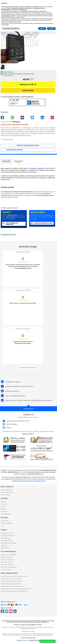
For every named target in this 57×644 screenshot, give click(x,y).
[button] (55, 2)
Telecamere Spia (5, 538)
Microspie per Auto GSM (7, 533)
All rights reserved (22, 640)
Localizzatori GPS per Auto (8, 536)
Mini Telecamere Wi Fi (7, 562)
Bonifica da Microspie (7, 490)
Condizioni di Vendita (6, 523)
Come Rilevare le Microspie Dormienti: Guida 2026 (14, 591)
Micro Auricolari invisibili (7, 565)
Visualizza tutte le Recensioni (28, 368)
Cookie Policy (24, 638)
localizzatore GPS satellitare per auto (44, 192)
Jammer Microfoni (6, 570)
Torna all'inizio (29, 409)
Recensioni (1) (19, 162)
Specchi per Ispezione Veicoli (9, 567)
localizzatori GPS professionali (9, 197)
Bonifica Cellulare (5, 495)
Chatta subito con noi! (47, 641)
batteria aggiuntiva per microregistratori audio (22, 195)
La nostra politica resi (8, 75)
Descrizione (6, 161)
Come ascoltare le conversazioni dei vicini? (12, 586)
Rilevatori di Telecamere (7, 560)
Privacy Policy (32, 638)
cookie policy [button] (24, 10)
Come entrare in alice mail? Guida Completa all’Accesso (16, 589)
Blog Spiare (4, 509)
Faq (2, 526)
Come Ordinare (5, 521)
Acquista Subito (28, 90)
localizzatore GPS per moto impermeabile (12, 194)
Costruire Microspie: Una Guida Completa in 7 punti (14, 576)
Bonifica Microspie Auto (7, 492)
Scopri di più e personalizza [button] (11, 29)
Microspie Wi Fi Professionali (9, 555)
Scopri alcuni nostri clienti (42, 223)
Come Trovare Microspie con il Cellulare (11, 581)
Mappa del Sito (5, 512)
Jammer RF (4, 546)
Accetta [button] (51, 29)
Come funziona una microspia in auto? (11, 584)
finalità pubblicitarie (6, 16)
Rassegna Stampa (6, 514)
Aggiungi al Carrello (28, 84)
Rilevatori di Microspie (7, 557)
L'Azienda (3, 502)
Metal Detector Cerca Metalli (8, 543)
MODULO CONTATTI (28, 434)
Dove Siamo (4, 504)
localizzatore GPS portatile (33, 194)
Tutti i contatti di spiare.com (11, 224)
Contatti (3, 507)
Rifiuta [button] (42, 29)
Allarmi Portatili (5, 548)
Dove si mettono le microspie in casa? (11, 579)
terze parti (25, 11)
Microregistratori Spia (7, 541)
